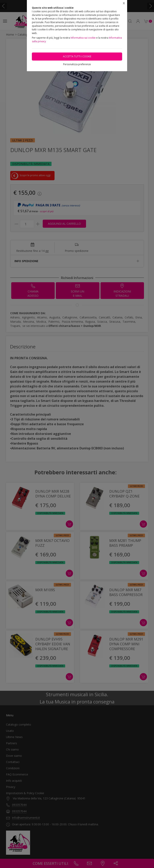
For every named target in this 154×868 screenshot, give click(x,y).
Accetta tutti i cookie (77, 56)
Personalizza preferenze (77, 64)
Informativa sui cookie (83, 38)
